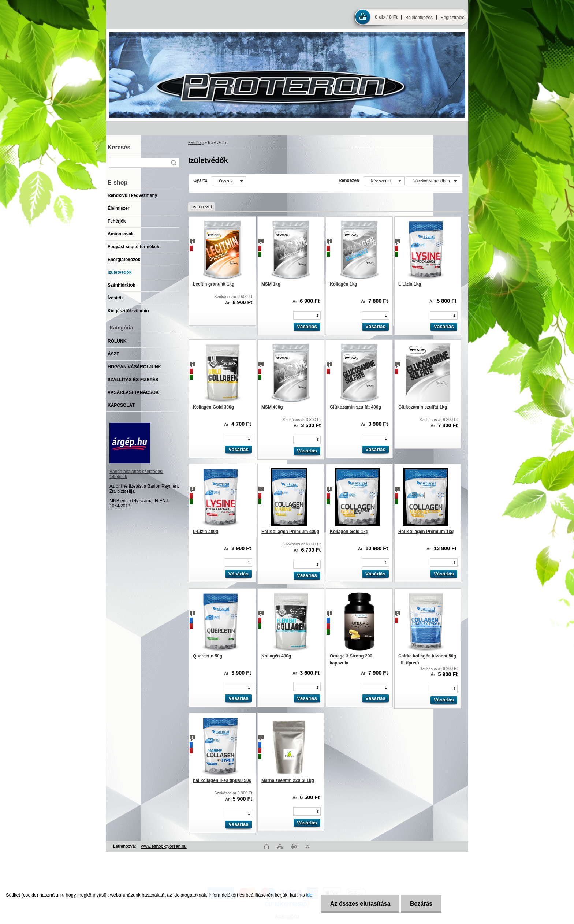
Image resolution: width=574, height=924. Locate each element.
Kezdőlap (196, 143)
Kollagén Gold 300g (213, 407)
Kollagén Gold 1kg (349, 532)
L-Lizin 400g (206, 532)
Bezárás (421, 904)
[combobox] (384, 181)
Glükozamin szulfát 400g (355, 407)
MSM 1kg (271, 284)
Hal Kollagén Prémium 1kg (426, 532)
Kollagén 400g (276, 656)
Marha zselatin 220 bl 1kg (288, 780)
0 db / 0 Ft (386, 17)
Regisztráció (452, 18)
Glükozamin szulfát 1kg (423, 407)
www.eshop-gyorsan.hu (164, 846)
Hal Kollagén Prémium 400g (290, 532)
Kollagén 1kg (344, 284)
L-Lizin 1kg (410, 284)
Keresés (119, 147)
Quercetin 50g (208, 656)
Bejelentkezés (419, 18)
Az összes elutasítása (360, 904)
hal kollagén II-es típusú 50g (222, 780)
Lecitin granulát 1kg (214, 284)
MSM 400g (272, 407)
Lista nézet (201, 207)
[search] (174, 163)
